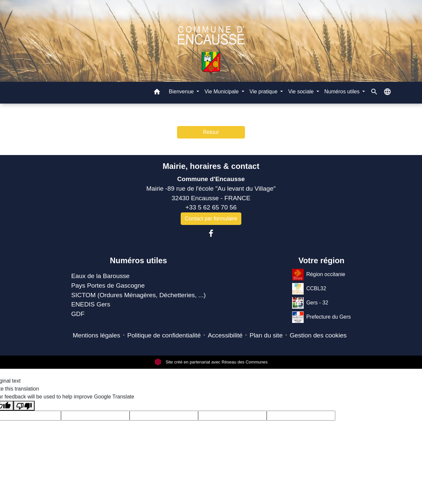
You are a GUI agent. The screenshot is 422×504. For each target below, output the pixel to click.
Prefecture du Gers (321, 317)
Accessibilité (225, 335)
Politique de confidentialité (164, 335)
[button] (157, 93)
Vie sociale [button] (302, 92)
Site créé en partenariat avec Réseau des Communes (211, 362)
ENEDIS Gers (91, 304)
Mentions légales (97, 335)
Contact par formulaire (211, 219)
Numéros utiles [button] (343, 92)
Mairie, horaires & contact (211, 166)
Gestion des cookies (318, 335)
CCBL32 (309, 289)
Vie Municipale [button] (222, 92)
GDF (78, 314)
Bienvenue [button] (182, 92)
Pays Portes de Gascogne (108, 285)
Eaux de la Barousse (100, 276)
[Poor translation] (24, 406)
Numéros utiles (138, 260)
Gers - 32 (310, 303)
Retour (211, 132)
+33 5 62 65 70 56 (211, 207)
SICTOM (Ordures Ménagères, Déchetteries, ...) (138, 295)
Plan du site (266, 335)
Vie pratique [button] (264, 92)
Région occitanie (319, 275)
